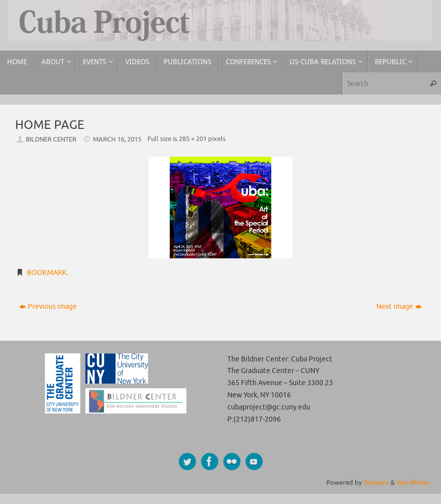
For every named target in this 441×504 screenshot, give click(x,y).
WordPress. (414, 483)
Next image (399, 307)
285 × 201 (193, 139)
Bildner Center (51, 140)
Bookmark (47, 273)
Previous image (48, 307)
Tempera (376, 483)
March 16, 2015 (117, 140)
